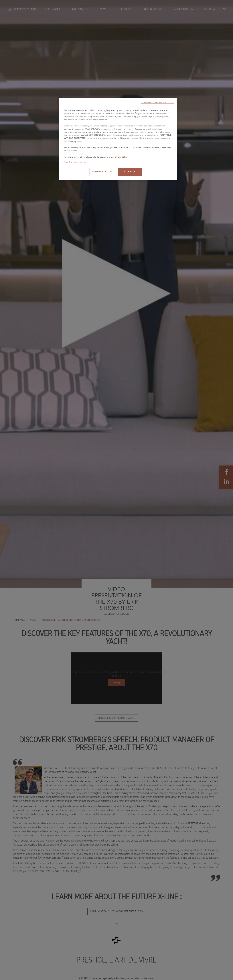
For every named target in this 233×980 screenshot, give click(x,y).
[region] (118, 139)
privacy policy (121, 157)
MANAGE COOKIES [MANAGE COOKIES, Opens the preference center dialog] (102, 172)
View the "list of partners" (76, 162)
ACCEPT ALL (130, 172)
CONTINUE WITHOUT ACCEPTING (158, 102)
